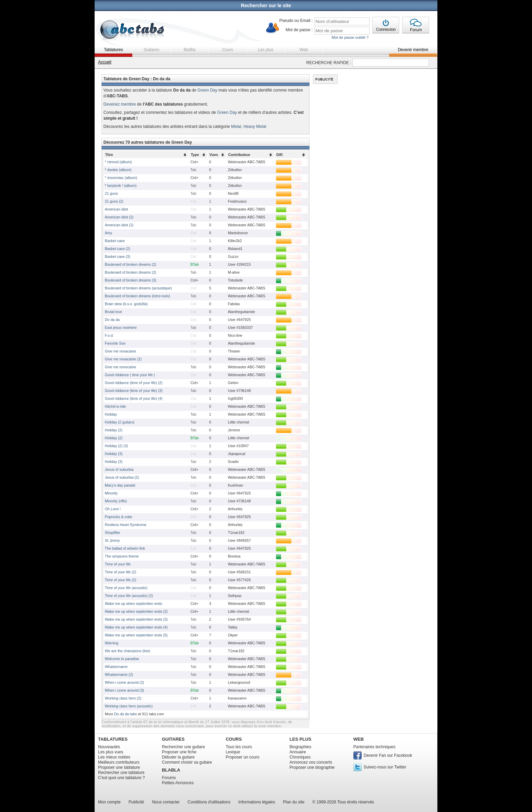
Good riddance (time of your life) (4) (134, 398)
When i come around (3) (124, 690)
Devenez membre (120, 104)
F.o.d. (109, 335)
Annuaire (298, 752)
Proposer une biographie (312, 767)
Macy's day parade (120, 485)
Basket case (115, 241)
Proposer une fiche (179, 752)
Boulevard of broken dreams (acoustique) (138, 288)
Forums (169, 778)
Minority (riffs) (116, 501)
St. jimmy (112, 540)
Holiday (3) (114, 454)
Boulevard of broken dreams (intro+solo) (137, 296)
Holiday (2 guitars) (120, 422)
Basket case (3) (118, 256)
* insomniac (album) (121, 178)
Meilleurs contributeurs (119, 762)
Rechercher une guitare (183, 747)
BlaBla (190, 50)
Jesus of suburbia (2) (122, 477)
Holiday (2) (114, 430)
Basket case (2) (118, 249)
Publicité (136, 802)
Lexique (233, 752)
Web (304, 50)
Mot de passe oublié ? (350, 37)
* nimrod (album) (118, 162)
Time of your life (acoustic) (126, 588)
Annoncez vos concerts (311, 762)
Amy (108, 233)
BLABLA (171, 770)
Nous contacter (166, 802)
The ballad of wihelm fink (125, 548)
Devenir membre (413, 50)
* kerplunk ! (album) (121, 186)
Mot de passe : (299, 30)
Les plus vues (111, 752)
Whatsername (116, 667)
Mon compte (109, 802)
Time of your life (118, 564)
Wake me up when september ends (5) (136, 635)
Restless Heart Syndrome (126, 525)
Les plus (266, 50)
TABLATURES (113, 739)
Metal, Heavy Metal (249, 127)
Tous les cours (239, 747)
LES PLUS (301, 739)
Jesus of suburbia (119, 469)
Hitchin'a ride (115, 406)
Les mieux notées (114, 757)
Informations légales (257, 802)
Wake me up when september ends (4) (136, 627)
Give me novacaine (120, 351)
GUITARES (173, 739)
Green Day (207, 90)
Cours (228, 50)
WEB (359, 739)
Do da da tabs (125, 714)
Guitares (151, 50)
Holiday (111, 414)
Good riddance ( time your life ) (130, 375)
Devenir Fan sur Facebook (388, 755)
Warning (112, 643)
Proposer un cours (242, 757)
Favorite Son (115, 343)
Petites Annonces (178, 783)
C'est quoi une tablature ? (121, 778)
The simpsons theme (122, 556)
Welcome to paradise (122, 659)
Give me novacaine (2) (123, 359)
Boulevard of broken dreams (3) (131, 280)
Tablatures (113, 50)
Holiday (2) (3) (117, 446)
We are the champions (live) (128, 651)
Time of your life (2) (120, 572)
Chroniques (300, 757)
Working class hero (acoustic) (129, 706)
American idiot (117, 209)
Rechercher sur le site (266, 5)
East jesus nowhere (121, 327)
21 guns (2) (114, 201)
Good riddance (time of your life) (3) (134, 391)
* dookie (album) (118, 170)
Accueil (105, 62)
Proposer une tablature (119, 767)
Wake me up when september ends (134, 604)
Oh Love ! (113, 509)
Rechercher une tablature (121, 773)
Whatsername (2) (119, 674)
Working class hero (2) (123, 698)
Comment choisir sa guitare (187, 762)
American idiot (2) (119, 217)
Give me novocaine (120, 367)
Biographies (300, 747)
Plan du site (294, 802)
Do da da (112, 320)
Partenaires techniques (374, 747)
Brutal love (113, 312)
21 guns (111, 193)
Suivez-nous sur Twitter (385, 767)
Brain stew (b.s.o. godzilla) (126, 304)
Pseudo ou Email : (296, 21)
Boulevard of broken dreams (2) (131, 264)
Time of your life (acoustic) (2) (129, 596)
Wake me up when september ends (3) (136, 619)
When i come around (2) (124, 682)
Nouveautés (109, 747)
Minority (111, 493)
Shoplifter (113, 533)
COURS (234, 739)
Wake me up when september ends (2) (136, 611)
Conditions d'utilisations (209, 802)
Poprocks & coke (119, 517)
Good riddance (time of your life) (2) (134, 383)
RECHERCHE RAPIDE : (329, 63)
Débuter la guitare (178, 757)
